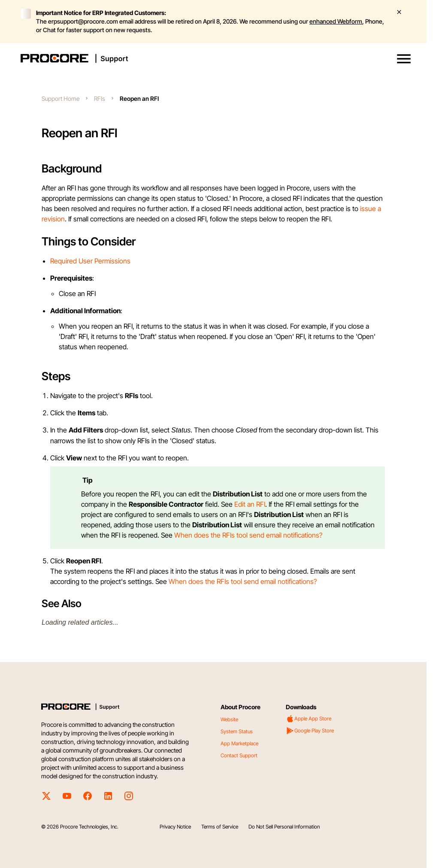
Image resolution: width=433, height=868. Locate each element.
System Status (237, 731)
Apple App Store (309, 719)
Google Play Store (310, 731)
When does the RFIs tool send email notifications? (248, 535)
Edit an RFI (250, 504)
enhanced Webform (336, 21)
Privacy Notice (175, 827)
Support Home (61, 98)
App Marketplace (239, 743)
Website (229, 719)
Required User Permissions (90, 261)
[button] (404, 59)
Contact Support (239, 755)
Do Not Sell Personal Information (284, 827)
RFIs (100, 98)
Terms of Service (220, 827)
